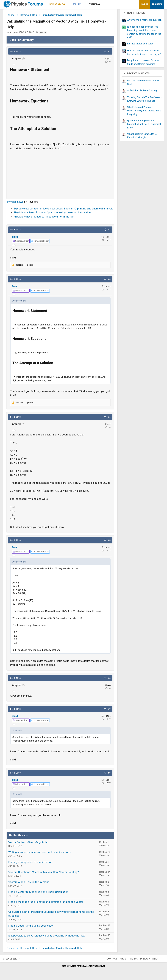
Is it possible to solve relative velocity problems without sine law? (47, 937)
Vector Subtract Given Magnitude (28, 843)
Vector (43, 33)
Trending (95, 4)
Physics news (15, 203)
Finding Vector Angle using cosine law (31, 927)
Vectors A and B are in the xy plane (29, 883)
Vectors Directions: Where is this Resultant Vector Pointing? (44, 873)
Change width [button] (15, 960)
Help (152, 960)
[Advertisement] (60, 174)
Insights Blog (57, 4)
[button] (68, 4)
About (121, 960)
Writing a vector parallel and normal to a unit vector (40, 853)
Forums (77, 4)
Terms (131, 960)
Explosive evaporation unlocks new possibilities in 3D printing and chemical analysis (63, 210)
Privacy (142, 960)
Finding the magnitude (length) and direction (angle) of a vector (46, 903)
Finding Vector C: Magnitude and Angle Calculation (38, 893)
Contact (109, 960)
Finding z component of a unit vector (30, 863)
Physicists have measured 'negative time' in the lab (44, 218)
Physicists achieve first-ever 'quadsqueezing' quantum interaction (52, 214)
